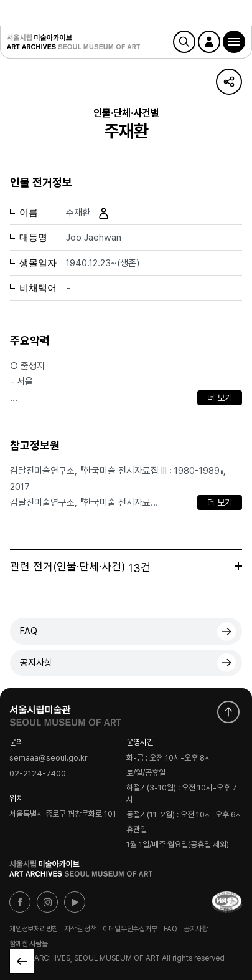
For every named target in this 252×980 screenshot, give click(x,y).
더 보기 (220, 398)
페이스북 (20, 902)
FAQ (29, 631)
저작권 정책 (80, 929)
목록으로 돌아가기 (22, 961)
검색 (184, 42)
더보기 (238, 566)
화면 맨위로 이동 (228, 712)
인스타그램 (47, 902)
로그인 (209, 42)
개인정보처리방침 (34, 929)
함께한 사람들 (28, 944)
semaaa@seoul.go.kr (49, 758)
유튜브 (75, 902)
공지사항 (36, 663)
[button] (234, 42)
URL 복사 (229, 82)
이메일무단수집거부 (130, 929)
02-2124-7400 (38, 773)
